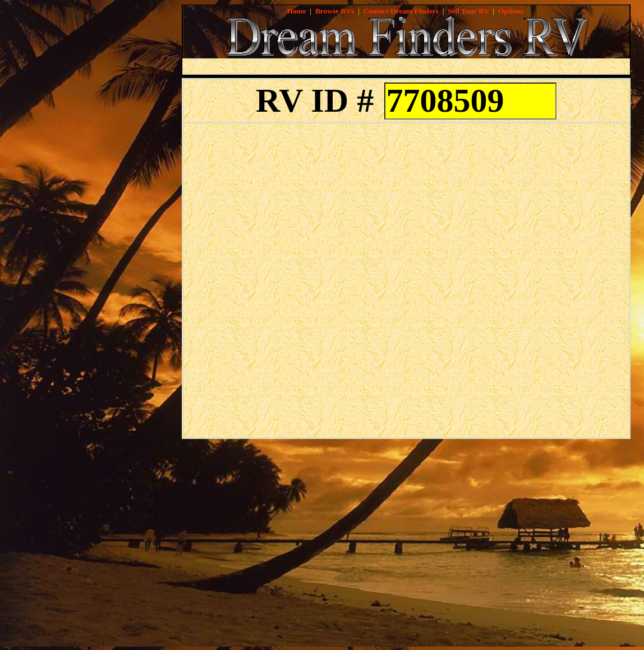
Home (297, 11)
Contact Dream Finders (401, 11)
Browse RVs (335, 11)
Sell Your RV (468, 11)
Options (511, 11)
